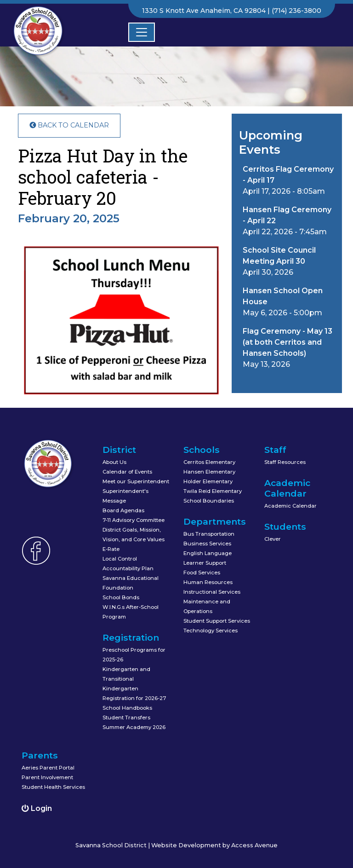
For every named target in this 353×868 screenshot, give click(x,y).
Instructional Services (212, 592)
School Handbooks (127, 708)
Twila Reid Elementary (213, 491)
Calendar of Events (127, 472)
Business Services (207, 544)
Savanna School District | (113, 845)
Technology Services (211, 631)
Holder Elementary (208, 481)
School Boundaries (209, 501)
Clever (273, 539)
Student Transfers (126, 718)
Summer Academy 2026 (134, 727)
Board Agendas (123, 510)
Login (37, 808)
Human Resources (208, 582)
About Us (114, 462)
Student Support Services (217, 621)
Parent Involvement (47, 777)
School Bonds (121, 597)
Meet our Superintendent (136, 481)
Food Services (202, 573)
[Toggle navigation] (142, 32)
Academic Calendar (290, 506)
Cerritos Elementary (209, 462)
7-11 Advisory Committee (134, 520)
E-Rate (111, 549)
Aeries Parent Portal (48, 768)
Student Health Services (53, 787)
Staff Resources (285, 462)
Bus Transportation (209, 534)
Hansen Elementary (209, 472)
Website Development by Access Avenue (214, 845)
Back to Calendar (69, 125)
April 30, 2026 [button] (279, 261)
